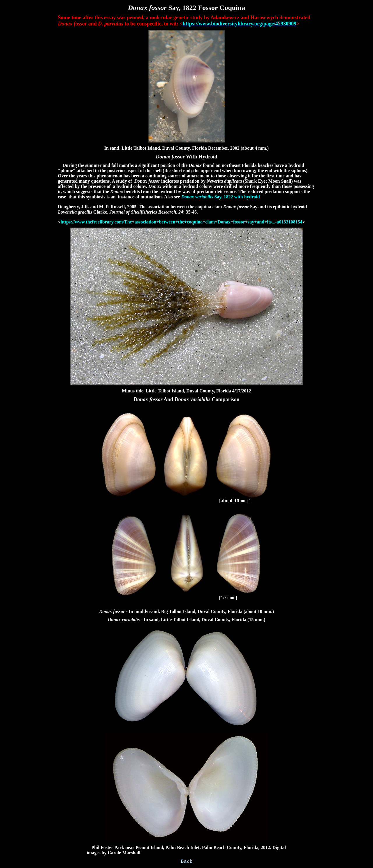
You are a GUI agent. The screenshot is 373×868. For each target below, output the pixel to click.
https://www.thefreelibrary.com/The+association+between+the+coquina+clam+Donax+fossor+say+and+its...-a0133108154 (182, 222)
